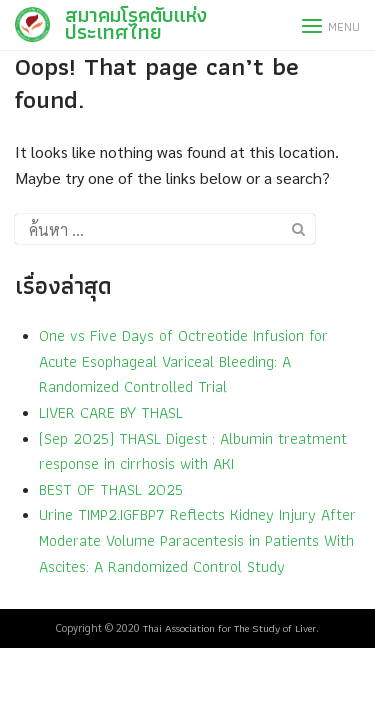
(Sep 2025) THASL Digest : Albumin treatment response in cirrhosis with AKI (193, 451)
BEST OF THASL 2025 (111, 489)
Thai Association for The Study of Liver (229, 628)
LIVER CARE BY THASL (111, 412)
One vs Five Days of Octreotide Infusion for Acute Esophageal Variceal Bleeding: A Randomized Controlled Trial (183, 361)
